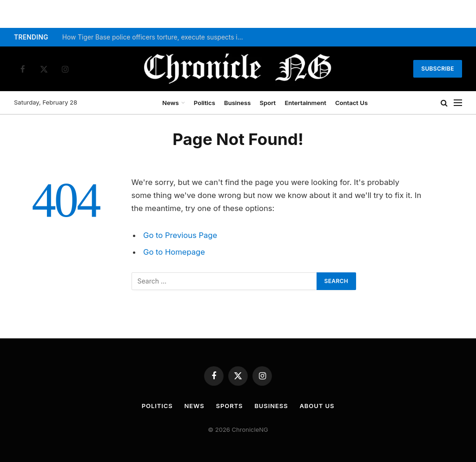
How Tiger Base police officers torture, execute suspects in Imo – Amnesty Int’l (155, 37)
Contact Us (351, 103)
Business (237, 103)
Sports (230, 406)
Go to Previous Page (180, 235)
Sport (268, 103)
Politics (205, 103)
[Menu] (458, 103)
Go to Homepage (174, 252)
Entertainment (305, 103)
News (171, 103)
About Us (317, 406)
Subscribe (438, 69)
